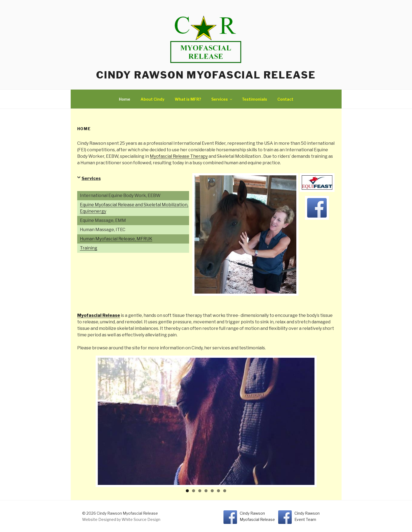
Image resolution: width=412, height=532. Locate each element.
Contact (285, 99)
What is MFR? (188, 99)
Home (125, 99)
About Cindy (153, 99)
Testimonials (254, 99)
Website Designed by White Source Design (121, 519)
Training (89, 248)
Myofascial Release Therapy (179, 156)
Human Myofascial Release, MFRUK (116, 239)
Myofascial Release (99, 315)
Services (222, 99)
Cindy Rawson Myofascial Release (206, 75)
